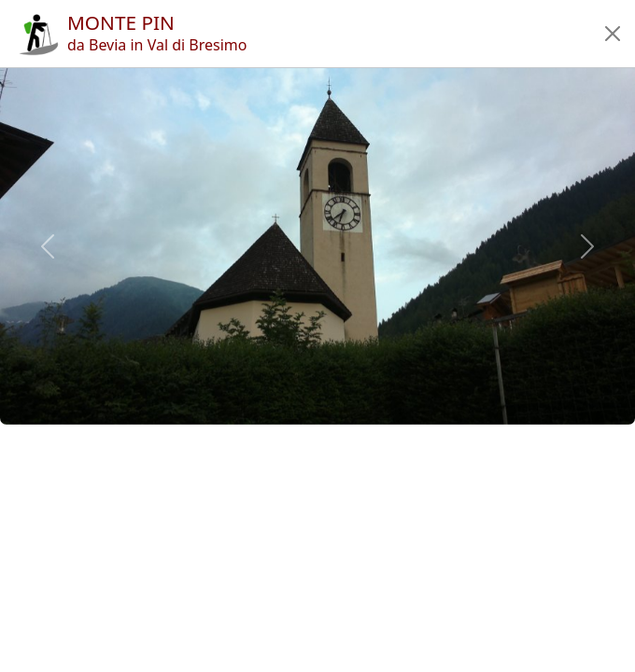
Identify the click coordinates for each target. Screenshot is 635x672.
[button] (613, 34)
